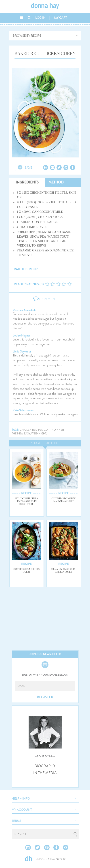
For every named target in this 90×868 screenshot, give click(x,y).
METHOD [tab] (56, 182)
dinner (59, 430)
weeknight (39, 434)
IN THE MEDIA (45, 773)
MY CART (61, 18)
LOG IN (40, 18)
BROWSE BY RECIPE (27, 36)
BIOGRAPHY (45, 766)
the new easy (21, 434)
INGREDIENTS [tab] (27, 182)
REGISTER (45, 697)
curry (48, 430)
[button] (45, 798)
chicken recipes (31, 430)
